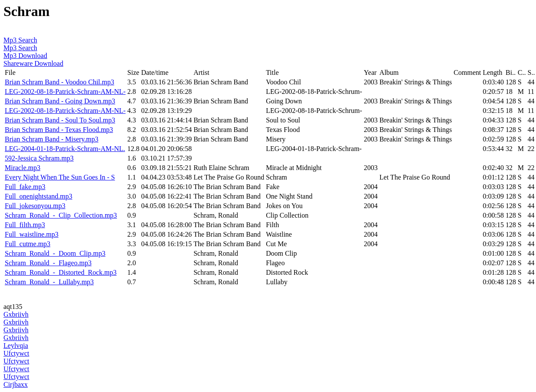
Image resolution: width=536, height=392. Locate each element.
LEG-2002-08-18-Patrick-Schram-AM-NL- (65, 92)
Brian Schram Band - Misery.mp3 (52, 139)
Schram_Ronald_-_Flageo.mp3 (48, 263)
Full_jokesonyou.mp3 (35, 206)
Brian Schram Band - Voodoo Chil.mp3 (60, 82)
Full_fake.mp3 (25, 187)
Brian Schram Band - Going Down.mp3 (60, 101)
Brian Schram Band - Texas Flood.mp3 (59, 130)
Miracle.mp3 (23, 168)
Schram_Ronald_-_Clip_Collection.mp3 (61, 215)
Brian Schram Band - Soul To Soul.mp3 (60, 120)
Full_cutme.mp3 (27, 244)
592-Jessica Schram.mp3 (39, 158)
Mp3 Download (25, 56)
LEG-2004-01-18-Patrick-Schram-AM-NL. (65, 149)
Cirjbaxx (16, 384)
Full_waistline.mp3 (32, 234)
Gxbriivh (16, 314)
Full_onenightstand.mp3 (39, 196)
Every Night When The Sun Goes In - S (60, 177)
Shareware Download (33, 63)
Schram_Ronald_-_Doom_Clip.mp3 (55, 253)
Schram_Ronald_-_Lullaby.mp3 (49, 282)
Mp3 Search (20, 40)
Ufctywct (16, 353)
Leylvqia (16, 345)
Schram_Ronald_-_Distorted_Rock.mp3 (61, 272)
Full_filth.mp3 (25, 225)
